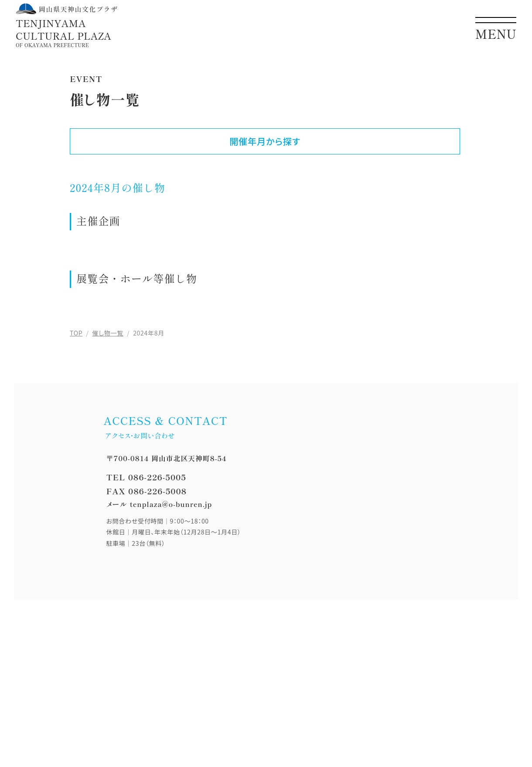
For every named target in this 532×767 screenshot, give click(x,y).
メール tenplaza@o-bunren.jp (159, 504)
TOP (76, 333)
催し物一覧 (108, 333)
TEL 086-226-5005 (146, 477)
